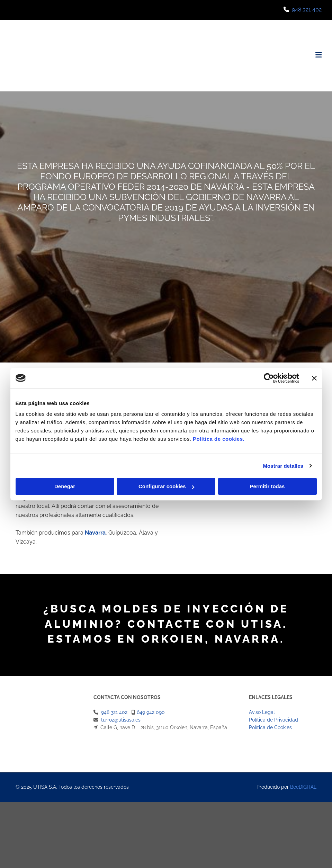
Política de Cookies (270, 727)
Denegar (65, 486)
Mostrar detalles (283, 466)
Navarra (95, 533)
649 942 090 (151, 712)
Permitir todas (267, 486)
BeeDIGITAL (303, 787)
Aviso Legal (262, 712)
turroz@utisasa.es (121, 720)
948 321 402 (307, 10)
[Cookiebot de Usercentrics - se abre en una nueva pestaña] (269, 378)
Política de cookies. (219, 439)
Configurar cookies (166, 486)
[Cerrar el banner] (314, 378)
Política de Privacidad (273, 720)
